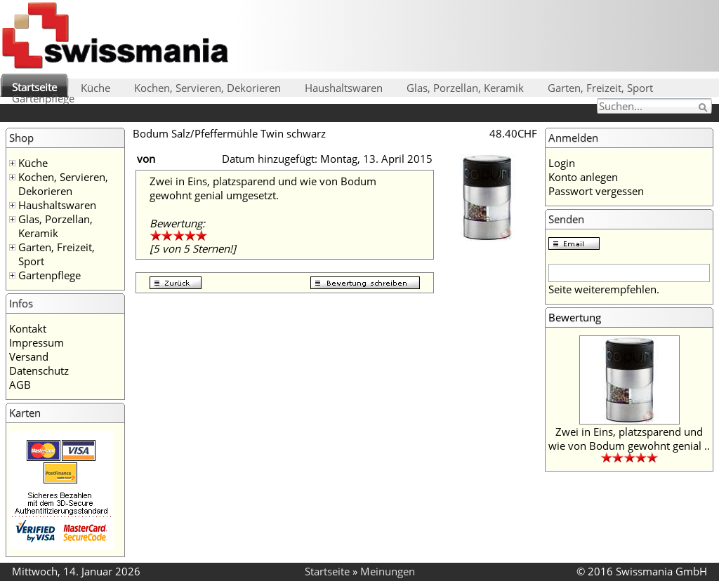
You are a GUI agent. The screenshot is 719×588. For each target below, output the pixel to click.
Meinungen (388, 571)
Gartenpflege (43, 98)
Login (562, 163)
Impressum (37, 342)
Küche (95, 88)
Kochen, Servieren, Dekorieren (207, 88)
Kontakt (28, 328)
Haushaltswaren (344, 88)
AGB (20, 385)
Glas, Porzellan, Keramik (465, 88)
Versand (29, 356)
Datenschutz (39, 370)
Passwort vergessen (596, 191)
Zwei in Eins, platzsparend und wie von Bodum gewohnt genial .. (629, 439)
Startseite (34, 87)
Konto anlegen (583, 177)
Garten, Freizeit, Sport (600, 88)
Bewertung (575, 317)
